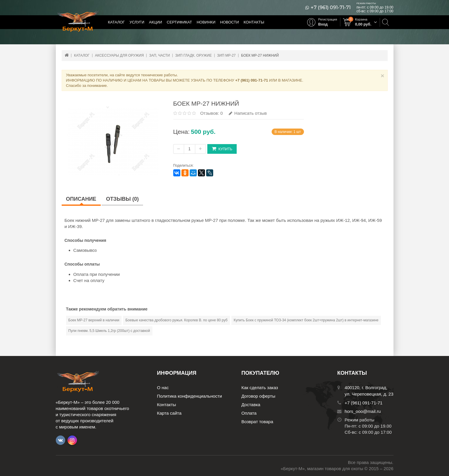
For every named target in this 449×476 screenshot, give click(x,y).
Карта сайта (169, 413)
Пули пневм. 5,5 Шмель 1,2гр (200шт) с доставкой (109, 331)
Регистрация (328, 19)
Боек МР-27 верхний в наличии (94, 320)
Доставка (251, 405)
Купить (222, 149)
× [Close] (382, 76)
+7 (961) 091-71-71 (331, 8)
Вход (323, 24)
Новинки (206, 22)
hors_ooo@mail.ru (363, 411)
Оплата (249, 413)
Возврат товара (257, 422)
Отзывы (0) (122, 199)
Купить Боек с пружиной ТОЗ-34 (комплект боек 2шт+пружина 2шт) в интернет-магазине (306, 320)
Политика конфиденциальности (190, 396)
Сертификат (179, 22)
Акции (155, 22)
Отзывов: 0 (212, 113)
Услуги (137, 22)
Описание (81, 199)
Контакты (254, 22)
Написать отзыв (248, 113)
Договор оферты (258, 396)
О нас (163, 388)
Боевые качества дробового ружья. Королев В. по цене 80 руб (176, 320)
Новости (230, 22)
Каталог (116, 22)
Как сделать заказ (260, 388)
